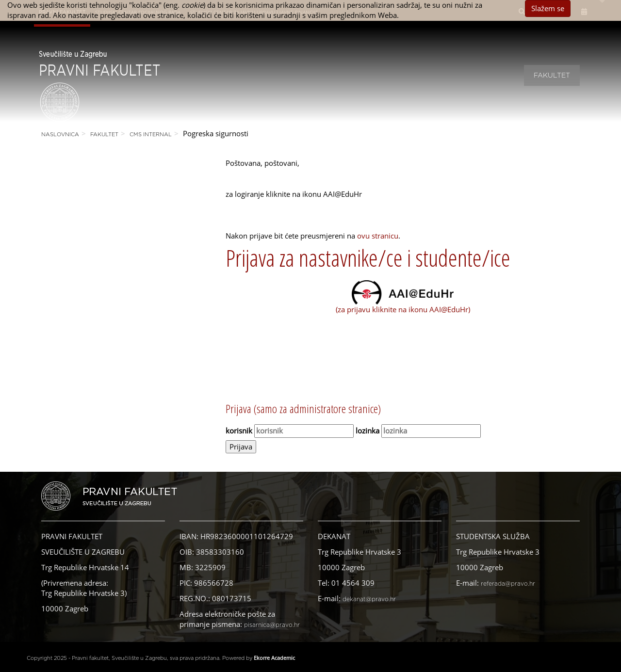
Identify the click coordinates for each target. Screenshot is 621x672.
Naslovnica (60, 135)
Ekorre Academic (274, 658)
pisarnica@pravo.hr (272, 625)
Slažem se (548, 8)
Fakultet (552, 76)
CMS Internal (151, 135)
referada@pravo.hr (508, 584)
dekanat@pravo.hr (369, 599)
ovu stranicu (378, 236)
